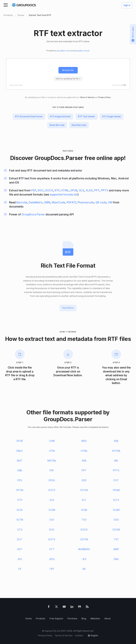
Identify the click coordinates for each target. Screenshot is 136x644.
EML (116, 441)
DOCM (116, 530)
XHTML (116, 451)
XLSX (89, 190)
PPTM (20, 490)
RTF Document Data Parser (29, 116)
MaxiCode (58, 202)
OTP (20, 500)
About (107, 619)
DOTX (52, 539)
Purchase (72, 619)
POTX (52, 490)
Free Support (56, 619)
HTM (52, 451)
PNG (116, 559)
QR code (101, 202)
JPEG (52, 559)
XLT (84, 500)
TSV (84, 520)
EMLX (20, 451)
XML (84, 461)
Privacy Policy (105, 97)
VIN (110, 202)
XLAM (116, 510)
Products (41, 619)
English (94, 636)
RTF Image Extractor (60, 116)
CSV (52, 520)
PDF (34, 190)
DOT (20, 539)
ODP (84, 480)
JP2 (84, 559)
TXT (116, 539)
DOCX (49, 190)
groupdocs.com (64, 51)
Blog (84, 619)
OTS (20, 530)
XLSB (84, 510)
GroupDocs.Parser (59, 158)
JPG (20, 559)
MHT (20, 461)
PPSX (52, 480)
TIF (20, 569)
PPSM (116, 490)
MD (116, 461)
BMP (116, 549)
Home (29, 619)
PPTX (105, 190)
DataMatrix (36, 202)
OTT (52, 549)
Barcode (22, 202)
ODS (116, 520)
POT (116, 480)
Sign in (127, 5)
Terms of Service (87, 97)
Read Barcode (79, 125)
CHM (52, 441)
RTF (57, 190)
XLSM (52, 510)
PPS (20, 480)
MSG (84, 441)
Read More (68, 308)
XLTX (116, 500)
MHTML (52, 461)
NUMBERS (84, 549)
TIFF (52, 569)
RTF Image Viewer (112, 116)
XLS (81, 190)
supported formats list (64, 195)
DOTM (84, 539)
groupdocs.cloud (82, 51)
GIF (84, 569)
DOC (41, 190)
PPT (97, 190)
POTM (84, 490)
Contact (79, 636)
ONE (20, 470)
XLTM (20, 520)
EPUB (74, 190)
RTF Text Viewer (87, 116)
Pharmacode (86, 202)
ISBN (47, 202)
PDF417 (71, 202)
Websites (95, 619)
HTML (65, 190)
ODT (20, 549)
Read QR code (57, 125)
